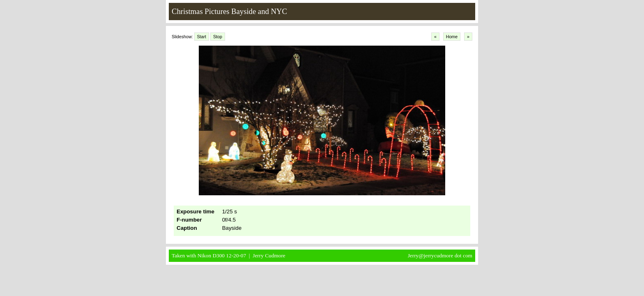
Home (452, 37)
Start (202, 37)
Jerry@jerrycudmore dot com (440, 256)
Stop (218, 37)
